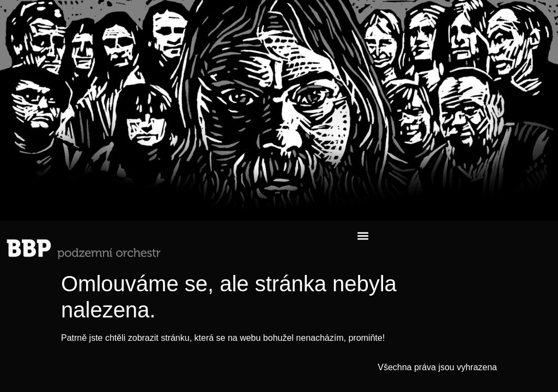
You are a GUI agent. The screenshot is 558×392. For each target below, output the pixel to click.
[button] (363, 235)
